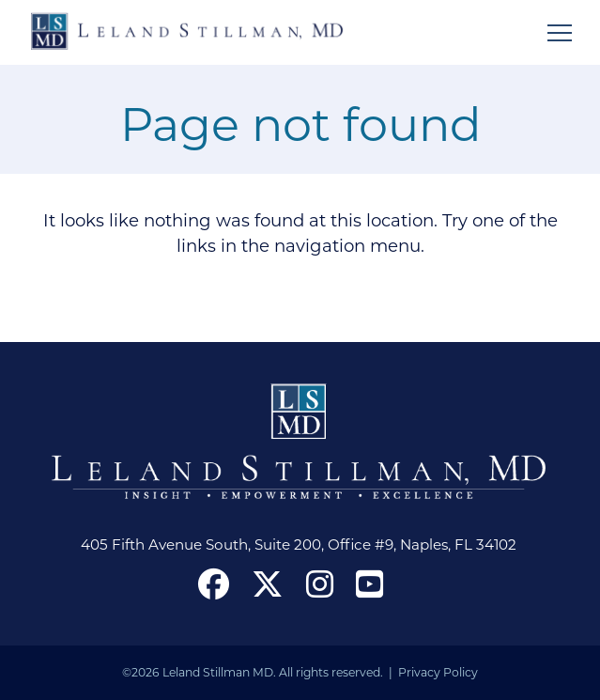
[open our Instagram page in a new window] (320, 583)
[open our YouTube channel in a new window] (369, 583)
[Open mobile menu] (560, 33)
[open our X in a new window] (267, 583)
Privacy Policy (438, 672)
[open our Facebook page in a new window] (214, 583)
